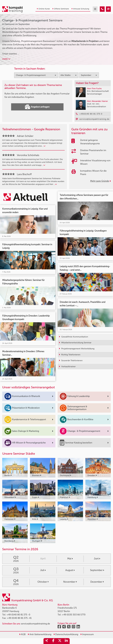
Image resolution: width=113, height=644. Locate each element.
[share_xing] (47, 641)
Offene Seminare (61, 9)
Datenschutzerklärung (66, 634)
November (70, 582)
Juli (43, 570)
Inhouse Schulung (80, 9)
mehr (6, 59)
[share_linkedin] (66, 641)
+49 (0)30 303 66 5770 (74, 615)
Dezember (97, 582)
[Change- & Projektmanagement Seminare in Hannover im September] (102, 9)
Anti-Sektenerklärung (40, 634)
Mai (70, 559)
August (70, 570)
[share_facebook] (53, 641)
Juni (97, 559)
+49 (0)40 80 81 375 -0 (18, 615)
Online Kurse (43, 9)
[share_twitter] (60, 641)
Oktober (43, 582)
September (97, 570)
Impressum (87, 634)
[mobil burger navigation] (95, 9)
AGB (22, 634)
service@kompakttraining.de (35, 624)
